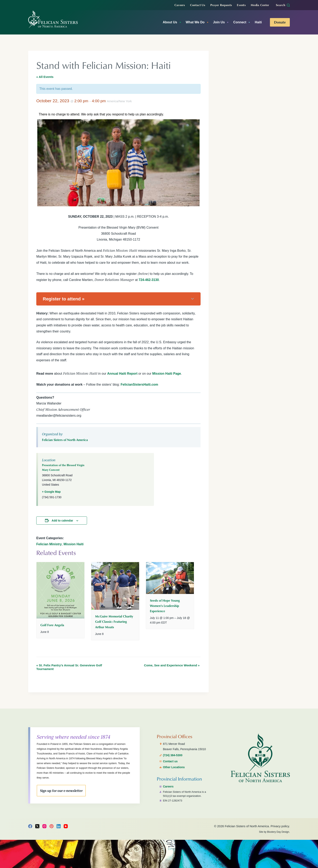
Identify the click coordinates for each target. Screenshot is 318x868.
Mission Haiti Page (167, 374)
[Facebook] (30, 826)
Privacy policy (280, 826)
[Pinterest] (52, 826)
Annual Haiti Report (122, 374)
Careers (180, 5)
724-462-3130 (149, 280)
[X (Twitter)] (37, 826)
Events (241, 5)
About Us (172, 22)
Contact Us (198, 5)
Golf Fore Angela (52, 625)
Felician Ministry (49, 544)
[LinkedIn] (59, 826)
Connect (242, 22)
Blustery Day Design (278, 832)
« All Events (45, 77)
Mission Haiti (74, 544)
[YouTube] (66, 826)
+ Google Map (51, 492)
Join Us (221, 22)
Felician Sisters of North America (65, 440)
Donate (280, 22)
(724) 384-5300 (173, 755)
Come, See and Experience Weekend (172, 665)
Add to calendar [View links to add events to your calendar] (62, 521)
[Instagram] (44, 826)
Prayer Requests (221, 5)
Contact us (170, 761)
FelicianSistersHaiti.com (139, 385)
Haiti (258, 22)
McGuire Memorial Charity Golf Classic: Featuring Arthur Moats (114, 622)
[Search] (283, 5)
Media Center (260, 5)
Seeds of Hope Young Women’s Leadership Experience (165, 606)
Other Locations (174, 767)
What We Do (197, 22)
